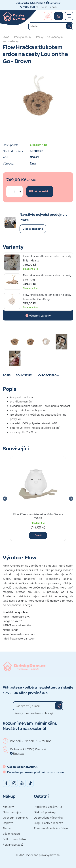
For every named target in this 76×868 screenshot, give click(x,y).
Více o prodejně (33, 229)
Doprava (8, 823)
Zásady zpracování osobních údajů (34, 713)
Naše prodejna (12, 812)
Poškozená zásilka (14, 839)
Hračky (39, 37)
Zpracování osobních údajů (51, 828)
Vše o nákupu (11, 834)
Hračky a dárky (22, 37)
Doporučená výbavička (48, 818)
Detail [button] (38, 535)
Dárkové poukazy (45, 812)
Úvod (6, 37)
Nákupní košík (58, 16)
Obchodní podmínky (16, 818)
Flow (33, 163)
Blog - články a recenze (49, 823)
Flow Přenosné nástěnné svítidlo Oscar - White (38, 516)
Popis (7, 375)
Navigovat (55, 3)
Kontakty (8, 807)
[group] (38, 499)
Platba (7, 828)
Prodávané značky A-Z (48, 807)
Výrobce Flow (49, 375)
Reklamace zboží (13, 844)
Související (24, 375)
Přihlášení (48, 16)
